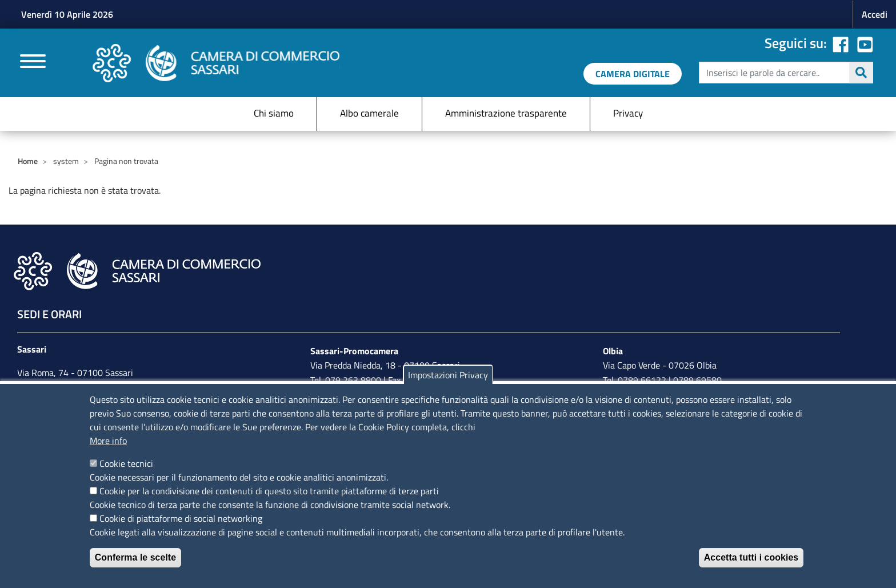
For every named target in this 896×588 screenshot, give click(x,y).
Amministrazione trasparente (506, 113)
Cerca (861, 73)
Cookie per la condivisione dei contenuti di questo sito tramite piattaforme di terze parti (269, 491)
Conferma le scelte (135, 557)
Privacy (628, 113)
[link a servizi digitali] (633, 74)
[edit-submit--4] (785, 73)
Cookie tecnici (126, 463)
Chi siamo (274, 113)
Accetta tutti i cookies (751, 557)
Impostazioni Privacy (448, 375)
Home (28, 161)
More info (108, 441)
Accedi (875, 14)
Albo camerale (369, 113)
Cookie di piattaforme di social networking (181, 518)
